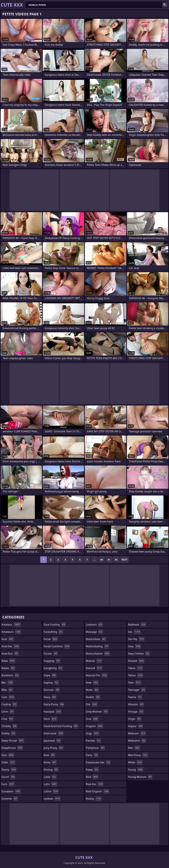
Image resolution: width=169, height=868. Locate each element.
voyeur (135, 726)
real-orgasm (98, 791)
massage (94, 632)
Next (125, 560)
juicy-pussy (54, 748)
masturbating (97, 646)
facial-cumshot (57, 646)
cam (8, 697)
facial (51, 639)
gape (50, 675)
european (11, 791)
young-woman (140, 777)
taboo (135, 668)
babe (8, 661)
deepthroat (12, 748)
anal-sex (10, 646)
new (92, 683)
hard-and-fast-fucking (61, 726)
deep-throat (13, 741)
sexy (135, 646)
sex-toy (136, 639)
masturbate (96, 639)
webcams (137, 741)
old (92, 704)
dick (8, 755)
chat (8, 719)
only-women (97, 712)
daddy (9, 733)
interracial (54, 733)
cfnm (8, 712)
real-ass (95, 784)
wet (134, 748)
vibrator (136, 704)
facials (51, 654)
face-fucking (55, 625)
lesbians (94, 625)
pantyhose (95, 748)
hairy (50, 697)
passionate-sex (98, 762)
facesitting (54, 632)
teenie (135, 697)
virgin (135, 719)
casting (9, 704)
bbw (7, 690)
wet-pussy (138, 755)
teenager (137, 690)
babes (8, 668)
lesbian (52, 799)
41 (109, 560)
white (135, 762)
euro (8, 784)
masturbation (98, 654)
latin (51, 784)
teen (135, 683)
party (92, 755)
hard (51, 719)
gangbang (53, 668)
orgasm (94, 726)
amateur (11, 625)
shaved (136, 661)
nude (92, 690)
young (136, 770)
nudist (93, 697)
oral (92, 719)
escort (8, 777)
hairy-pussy (54, 704)
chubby (9, 726)
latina (51, 791)
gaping (51, 683)
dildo (8, 762)
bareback (10, 675)
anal (8, 639)
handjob (53, 712)
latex (50, 777)
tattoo (136, 675)
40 (102, 560)
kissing (51, 770)
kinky (50, 762)
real (92, 777)
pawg (92, 770)
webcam (137, 733)
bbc (8, 683)
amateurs (11, 632)
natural (94, 668)
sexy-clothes (139, 654)
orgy (93, 733)
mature (94, 661)
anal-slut (10, 654)
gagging (52, 661)
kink (50, 755)
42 (116, 560)
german (52, 690)
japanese (52, 741)
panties (93, 741)
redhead (137, 625)
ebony (9, 770)
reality (94, 799)
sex (134, 632)
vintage (136, 712)
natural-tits (97, 675)
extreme (10, 799)
